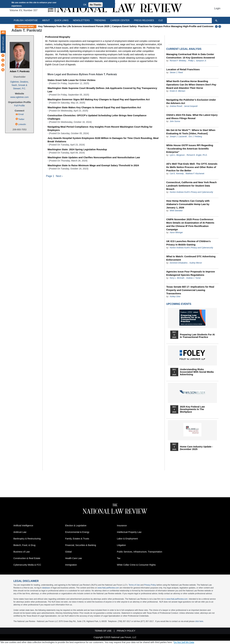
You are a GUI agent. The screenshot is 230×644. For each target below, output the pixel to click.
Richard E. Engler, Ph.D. (197, 155)
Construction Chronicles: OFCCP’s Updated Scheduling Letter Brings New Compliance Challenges (97, 117)
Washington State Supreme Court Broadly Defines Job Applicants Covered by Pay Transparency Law (102, 90)
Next (220, 27)
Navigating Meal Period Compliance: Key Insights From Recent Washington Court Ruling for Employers (100, 128)
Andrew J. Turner (194, 278)
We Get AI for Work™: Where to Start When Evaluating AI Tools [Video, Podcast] (191, 132)
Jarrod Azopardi (191, 106)
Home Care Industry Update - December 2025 (196, 448)
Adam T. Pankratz (20, 71)
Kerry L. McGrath (177, 278)
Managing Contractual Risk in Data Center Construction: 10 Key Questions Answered (191, 56)
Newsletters (81, 20)
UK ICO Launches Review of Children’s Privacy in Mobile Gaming (188, 243)
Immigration (71, 565)
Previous (216, 27)
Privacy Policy (150, 585)
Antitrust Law (20, 532)
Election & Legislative (76, 526)
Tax (119, 558)
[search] (189, 21)
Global (68, 552)
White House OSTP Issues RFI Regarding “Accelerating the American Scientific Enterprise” (190, 149)
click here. (199, 621)
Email (21, 114)
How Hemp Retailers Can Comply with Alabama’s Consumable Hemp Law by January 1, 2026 (188, 204)
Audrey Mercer (196, 263)
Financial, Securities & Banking (81, 545)
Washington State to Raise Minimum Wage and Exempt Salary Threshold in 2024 (93, 165)
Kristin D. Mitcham (177, 91)
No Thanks (96, 5)
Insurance (122, 526)
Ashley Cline (175, 297)
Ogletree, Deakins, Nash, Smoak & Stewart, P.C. (19, 85)
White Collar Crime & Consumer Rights (136, 565)
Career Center (120, 20)
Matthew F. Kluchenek (195, 174)
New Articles (3, 44)
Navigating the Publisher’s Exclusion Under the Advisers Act (191, 101)
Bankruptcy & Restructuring (27, 539)
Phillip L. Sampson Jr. (197, 61)
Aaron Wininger (176, 232)
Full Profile (19, 106)
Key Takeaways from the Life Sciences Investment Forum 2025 (74, 26)
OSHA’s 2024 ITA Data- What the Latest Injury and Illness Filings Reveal (192, 117)
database (46, 588)
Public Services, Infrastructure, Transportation (140, 552)
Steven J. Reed (176, 72)
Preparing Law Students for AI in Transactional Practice (197, 336)
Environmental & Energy (77, 532)
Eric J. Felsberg (195, 137)
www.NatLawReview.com (108, 588)
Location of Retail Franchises (183, 69)
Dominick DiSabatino (178, 263)
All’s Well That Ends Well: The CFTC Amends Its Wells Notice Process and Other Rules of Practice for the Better (192, 167)
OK (85, 5)
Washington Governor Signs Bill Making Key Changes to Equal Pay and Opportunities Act (99, 99)
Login (217, 8)
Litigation (121, 545)
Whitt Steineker (176, 211)
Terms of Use (134, 585)
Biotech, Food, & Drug (24, 545)
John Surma (175, 121)
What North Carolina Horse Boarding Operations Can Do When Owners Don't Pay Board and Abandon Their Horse (191, 85)
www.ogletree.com (19, 97)
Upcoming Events (179, 304)
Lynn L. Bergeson (177, 155)
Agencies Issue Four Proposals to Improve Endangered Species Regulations (191, 273)
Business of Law (22, 552)
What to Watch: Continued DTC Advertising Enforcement (191, 258)
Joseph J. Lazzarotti (178, 137)
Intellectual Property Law (129, 532)
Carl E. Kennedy (177, 174)
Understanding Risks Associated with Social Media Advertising (197, 372)
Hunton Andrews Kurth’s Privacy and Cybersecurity (191, 192)
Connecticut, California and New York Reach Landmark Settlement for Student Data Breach (191, 186)
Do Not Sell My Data (184, 642)
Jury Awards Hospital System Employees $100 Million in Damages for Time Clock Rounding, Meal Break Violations (103, 140)
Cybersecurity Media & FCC (27, 565)
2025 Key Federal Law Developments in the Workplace (192, 409)
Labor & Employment (127, 539)
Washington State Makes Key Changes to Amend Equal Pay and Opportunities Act (94, 107)
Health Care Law (73, 558)
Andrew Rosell (176, 106)
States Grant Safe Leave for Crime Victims (71, 80)
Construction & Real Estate (27, 558)
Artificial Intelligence (23, 526)
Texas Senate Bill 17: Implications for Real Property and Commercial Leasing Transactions (190, 290)
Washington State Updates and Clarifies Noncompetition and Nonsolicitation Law (94, 157)
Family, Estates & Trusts (77, 539)
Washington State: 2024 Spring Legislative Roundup (77, 149)
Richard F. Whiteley (178, 61)
